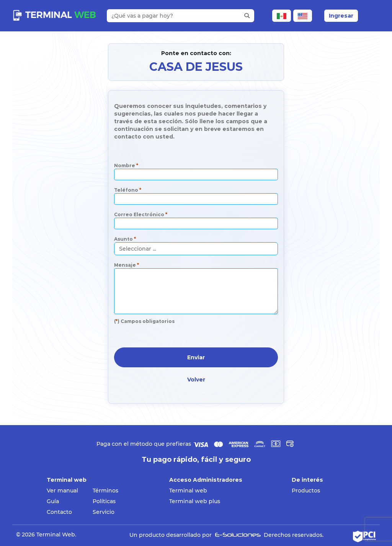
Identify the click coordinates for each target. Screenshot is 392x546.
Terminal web (188, 491)
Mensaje (127, 265)
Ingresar (341, 16)
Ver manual (62, 491)
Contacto (59, 512)
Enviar (196, 357)
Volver (196, 380)
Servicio (104, 512)
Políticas (104, 501)
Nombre (126, 165)
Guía (53, 501)
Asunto (125, 239)
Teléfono (128, 190)
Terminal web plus (195, 501)
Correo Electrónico (141, 214)
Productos (306, 491)
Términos (105, 491)
